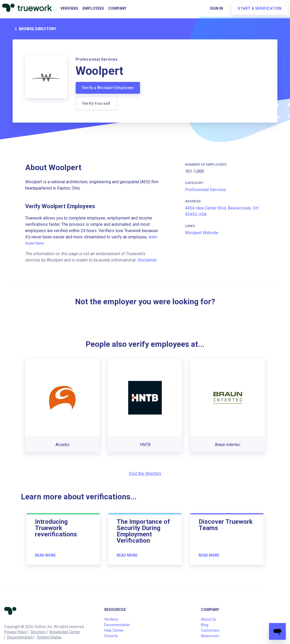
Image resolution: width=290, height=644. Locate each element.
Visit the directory (145, 473)
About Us (209, 619)
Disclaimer (147, 260)
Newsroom (210, 636)
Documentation (20, 637)
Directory (38, 632)
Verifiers (69, 8)
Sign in (216, 8)
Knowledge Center (65, 632)
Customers (210, 630)
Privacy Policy (15, 632)
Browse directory (34, 29)
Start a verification (260, 8)
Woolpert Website (202, 233)
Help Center (114, 630)
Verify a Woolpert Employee (108, 88)
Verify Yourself (96, 103)
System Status (49, 637)
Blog (205, 625)
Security (111, 636)
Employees (93, 8)
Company (117, 8)
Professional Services (206, 190)
